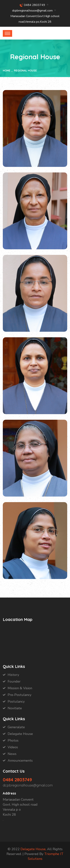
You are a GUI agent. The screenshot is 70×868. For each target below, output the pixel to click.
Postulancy (16, 701)
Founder (14, 681)
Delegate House (20, 734)
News (12, 754)
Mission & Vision (20, 688)
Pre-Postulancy (20, 695)
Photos (13, 740)
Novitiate (15, 708)
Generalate (16, 727)
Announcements (20, 761)
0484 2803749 (35, 5)
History (13, 675)
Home (7, 71)
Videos (13, 747)
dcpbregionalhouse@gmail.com (32, 11)
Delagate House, (33, 849)
